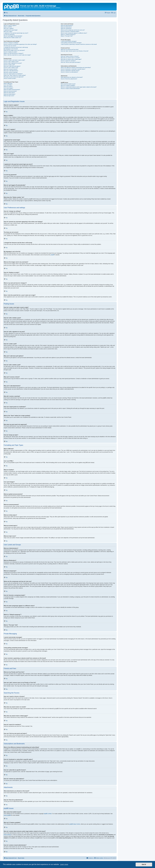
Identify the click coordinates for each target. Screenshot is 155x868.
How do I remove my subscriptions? (69, 72)
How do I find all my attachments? (69, 79)
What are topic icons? (9, 96)
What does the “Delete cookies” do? (12, 38)
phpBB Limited (48, 814)
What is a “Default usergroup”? (68, 35)
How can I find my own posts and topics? (71, 62)
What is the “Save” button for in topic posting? (15, 75)
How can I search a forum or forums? (70, 56)
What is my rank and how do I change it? (14, 53)
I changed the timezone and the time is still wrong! (16, 47)
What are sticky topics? (9, 93)
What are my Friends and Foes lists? (70, 50)
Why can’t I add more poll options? (12, 66)
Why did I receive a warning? (11, 72)
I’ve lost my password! (9, 35)
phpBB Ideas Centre (75, 824)
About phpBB (7, 815)
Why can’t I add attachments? (11, 71)
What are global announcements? (12, 90)
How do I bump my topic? (10, 78)
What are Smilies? (8, 87)
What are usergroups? (66, 28)
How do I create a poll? (9, 65)
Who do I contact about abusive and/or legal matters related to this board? (79, 87)
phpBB (52, 255)
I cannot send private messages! (69, 41)
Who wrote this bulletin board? (68, 84)
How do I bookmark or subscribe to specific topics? (73, 69)
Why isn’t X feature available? (68, 86)
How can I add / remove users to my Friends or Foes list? (75, 51)
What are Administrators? (67, 25)
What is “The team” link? (67, 36)
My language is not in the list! (11, 49)
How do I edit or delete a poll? (11, 68)
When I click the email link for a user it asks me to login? (17, 55)
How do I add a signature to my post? (13, 63)
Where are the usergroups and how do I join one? (73, 30)
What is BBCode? (8, 84)
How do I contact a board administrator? (70, 88)
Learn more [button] (64, 864)
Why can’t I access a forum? (11, 69)
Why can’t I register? (9, 28)
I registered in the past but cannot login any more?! (16, 33)
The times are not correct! (10, 46)
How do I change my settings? (11, 43)
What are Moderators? (66, 27)
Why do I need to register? (10, 25)
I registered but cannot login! (11, 30)
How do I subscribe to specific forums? (70, 71)
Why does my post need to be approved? (14, 77)
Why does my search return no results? (70, 58)
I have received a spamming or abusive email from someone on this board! (79, 44)
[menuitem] (6, 13)
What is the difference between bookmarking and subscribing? (76, 67)
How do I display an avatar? (10, 52)
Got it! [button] (144, 864)
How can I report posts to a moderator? (13, 74)
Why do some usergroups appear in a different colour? (74, 33)
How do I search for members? (68, 61)
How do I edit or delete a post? (11, 62)
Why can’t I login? (8, 31)
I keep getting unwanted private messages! (71, 43)
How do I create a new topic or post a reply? (14, 60)
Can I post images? (8, 88)
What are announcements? (10, 91)
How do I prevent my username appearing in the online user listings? (20, 44)
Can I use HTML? (8, 85)
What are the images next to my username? (14, 50)
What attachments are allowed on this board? (72, 77)
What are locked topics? (10, 94)
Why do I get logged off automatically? (13, 36)
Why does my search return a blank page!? (71, 59)
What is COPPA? (8, 27)
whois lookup (7, 835)
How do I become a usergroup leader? (70, 31)
